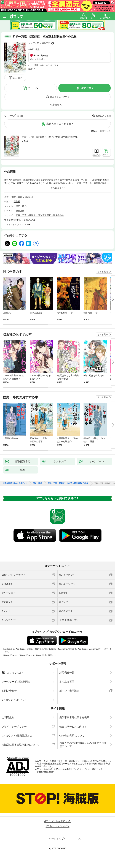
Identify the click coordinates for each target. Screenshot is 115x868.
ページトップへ (58, 839)
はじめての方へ (13, 673)
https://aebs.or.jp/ (45, 772)
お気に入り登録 (103, 116)
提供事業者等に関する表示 (74, 717)
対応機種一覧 (67, 673)
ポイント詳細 (36, 59)
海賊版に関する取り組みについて (20, 745)
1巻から (95, 131)
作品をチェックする (60, 97)
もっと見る (103, 272)
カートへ (33, 88)
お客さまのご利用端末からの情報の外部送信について (83, 745)
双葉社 (17, 202)
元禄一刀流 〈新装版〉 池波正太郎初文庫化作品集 (50, 137)
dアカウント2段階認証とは (17, 736)
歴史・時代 (21, 206)
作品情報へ (56, 105)
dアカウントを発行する (58, 821)
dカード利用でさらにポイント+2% (42, 65)
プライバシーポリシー (14, 726)
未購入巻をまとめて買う (60, 124)
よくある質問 (67, 682)
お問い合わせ (9, 691)
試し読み (18, 78)
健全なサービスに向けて (73, 726)
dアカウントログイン (14, 700)
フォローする (53, 43)
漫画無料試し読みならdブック (15, 483)
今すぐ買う (87, 88)
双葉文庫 (20, 211)
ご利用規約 (8, 717)
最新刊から (105, 131)
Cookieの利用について (72, 736)
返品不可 (32, 69)
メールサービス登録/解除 (16, 682)
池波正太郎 (34, 43)
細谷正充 (46, 43)
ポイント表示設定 (69, 691)
